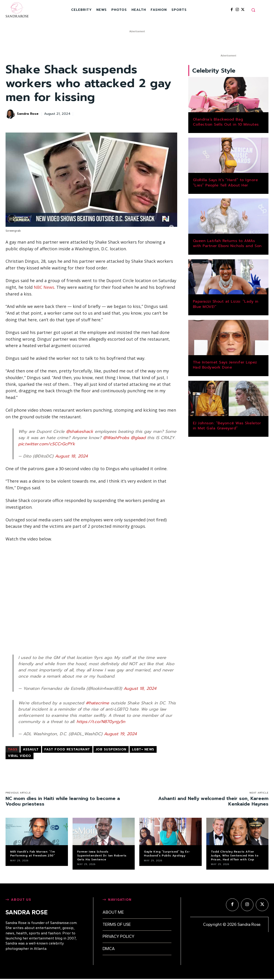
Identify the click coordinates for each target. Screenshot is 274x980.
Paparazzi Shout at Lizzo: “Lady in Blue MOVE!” (226, 305)
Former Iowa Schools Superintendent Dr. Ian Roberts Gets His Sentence (102, 856)
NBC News (44, 287)
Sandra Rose (28, 114)
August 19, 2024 (120, 734)
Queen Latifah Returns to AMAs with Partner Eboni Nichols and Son (227, 245)
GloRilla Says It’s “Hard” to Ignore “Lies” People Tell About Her (225, 184)
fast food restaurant (67, 749)
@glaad (138, 438)
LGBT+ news (143, 749)
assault (31, 749)
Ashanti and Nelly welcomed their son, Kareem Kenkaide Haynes (213, 801)
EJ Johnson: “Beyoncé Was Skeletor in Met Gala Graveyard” (227, 427)
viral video (20, 756)
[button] (253, 10)
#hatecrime (97, 703)
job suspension (111, 749)
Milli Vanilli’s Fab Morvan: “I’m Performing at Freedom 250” (32, 854)
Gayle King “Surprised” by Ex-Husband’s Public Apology (167, 854)
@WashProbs (116, 438)
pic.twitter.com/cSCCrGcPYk (47, 444)
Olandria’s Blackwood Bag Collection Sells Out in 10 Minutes (226, 123)
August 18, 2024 (71, 456)
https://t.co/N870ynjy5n (101, 722)
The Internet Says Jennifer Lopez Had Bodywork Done (225, 366)
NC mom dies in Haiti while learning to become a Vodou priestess (63, 801)
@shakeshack (80, 431)
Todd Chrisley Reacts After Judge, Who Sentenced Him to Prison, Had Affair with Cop (235, 856)
